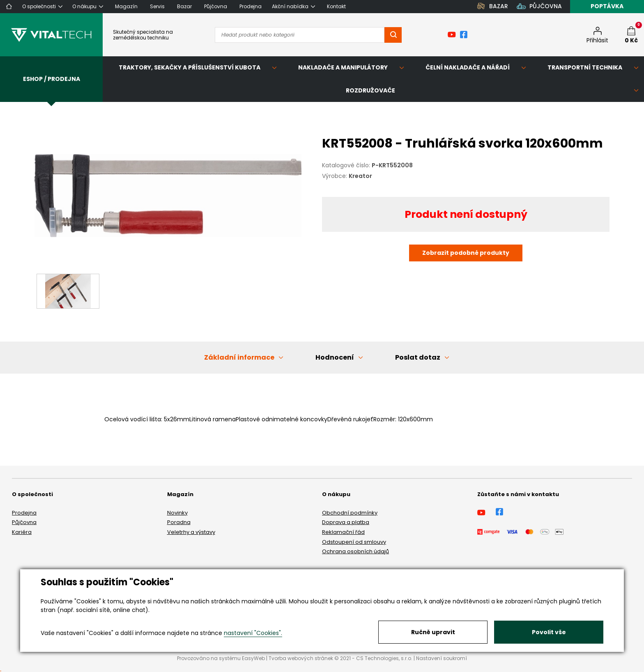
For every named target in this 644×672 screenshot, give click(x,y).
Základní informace (239, 357)
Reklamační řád (343, 532)
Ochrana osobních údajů (355, 551)
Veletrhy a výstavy (191, 532)
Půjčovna (24, 522)
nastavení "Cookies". (253, 633)
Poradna (179, 522)
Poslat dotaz (418, 357)
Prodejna (24, 513)
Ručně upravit (433, 632)
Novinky (177, 513)
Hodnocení (335, 357)
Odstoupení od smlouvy (354, 542)
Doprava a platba (346, 522)
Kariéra (22, 532)
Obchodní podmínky (350, 513)
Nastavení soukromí (442, 658)
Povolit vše (549, 632)
